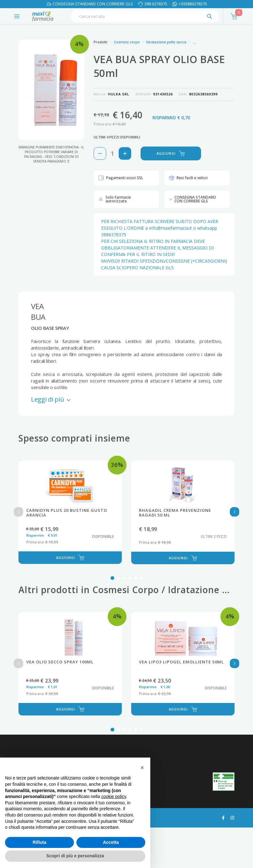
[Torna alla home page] (43, 16)
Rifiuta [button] (39, 842)
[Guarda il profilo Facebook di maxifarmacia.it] (223, 817)
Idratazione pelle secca (166, 42)
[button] (142, 768)
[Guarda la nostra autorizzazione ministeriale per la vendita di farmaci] (224, 782)
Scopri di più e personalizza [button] (75, 856)
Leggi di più (51, 399)
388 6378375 (156, 4)
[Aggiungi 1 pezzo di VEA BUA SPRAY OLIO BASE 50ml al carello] (125, 153)
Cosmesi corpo (127, 42)
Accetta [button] (111, 842)
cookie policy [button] (114, 796)
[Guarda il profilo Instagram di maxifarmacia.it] (232, 817)
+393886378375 (193, 4)
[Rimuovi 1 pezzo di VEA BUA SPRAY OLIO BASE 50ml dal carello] (100, 153)
